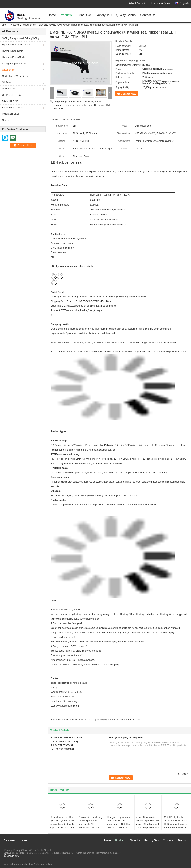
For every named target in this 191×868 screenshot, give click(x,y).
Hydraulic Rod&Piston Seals (16, 45)
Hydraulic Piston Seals (14, 57)
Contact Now (128, 94)
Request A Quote (161, 3)
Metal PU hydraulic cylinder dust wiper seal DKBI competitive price (176, 821)
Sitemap (182, 840)
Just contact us (44, 864)
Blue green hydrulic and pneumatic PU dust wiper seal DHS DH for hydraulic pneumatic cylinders (119, 824)
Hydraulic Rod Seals (13, 51)
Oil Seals (7, 82)
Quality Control (126, 15)
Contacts (168, 840)
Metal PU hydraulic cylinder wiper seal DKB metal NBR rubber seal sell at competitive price (148, 822)
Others (6, 120)
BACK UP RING (10, 101)
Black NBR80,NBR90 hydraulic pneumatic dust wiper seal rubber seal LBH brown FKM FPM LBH (82, 105)
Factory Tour (104, 15)
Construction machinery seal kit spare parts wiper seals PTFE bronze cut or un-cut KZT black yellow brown (90, 824)
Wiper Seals (29, 25)
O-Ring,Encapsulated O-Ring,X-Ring (21, 38)
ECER (117, 853)
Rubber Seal (8, 89)
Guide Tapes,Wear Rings (15, 76)
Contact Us (148, 15)
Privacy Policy (12, 850)
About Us (85, 15)
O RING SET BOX (11, 95)
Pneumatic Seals (11, 114)
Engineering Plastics (13, 108)
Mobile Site (12, 856)
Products (66, 15)
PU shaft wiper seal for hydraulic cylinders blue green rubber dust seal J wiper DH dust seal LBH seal (62, 824)
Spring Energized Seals (14, 64)
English (185, 3)
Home (52, 15)
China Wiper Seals (32, 850)
